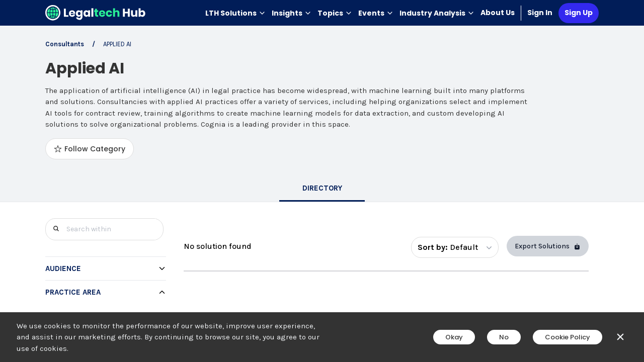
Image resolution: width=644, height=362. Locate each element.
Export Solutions (548, 246)
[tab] (322, 189)
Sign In (540, 13)
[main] (322, 181)
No (504, 337)
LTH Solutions (235, 13)
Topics (335, 13)
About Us (498, 13)
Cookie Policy (568, 337)
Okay (454, 337)
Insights (292, 13)
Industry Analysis (437, 13)
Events (376, 13)
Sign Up (579, 13)
